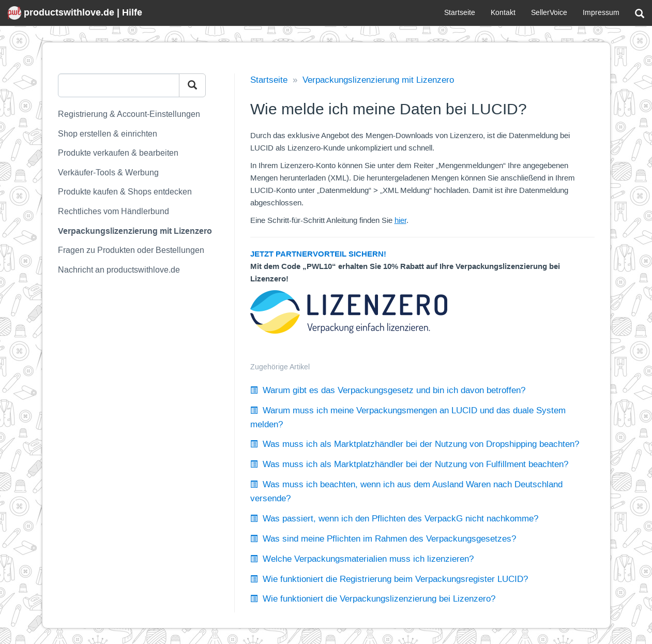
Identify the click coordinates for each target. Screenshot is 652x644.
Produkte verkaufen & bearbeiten (118, 153)
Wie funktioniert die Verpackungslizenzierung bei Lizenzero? (373, 599)
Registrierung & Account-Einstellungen (129, 114)
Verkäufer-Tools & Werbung (108, 173)
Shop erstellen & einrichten (108, 134)
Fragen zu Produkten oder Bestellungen (131, 250)
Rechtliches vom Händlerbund (113, 211)
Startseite (460, 13)
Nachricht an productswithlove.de (119, 270)
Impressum (601, 13)
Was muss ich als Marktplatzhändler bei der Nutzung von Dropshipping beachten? (415, 444)
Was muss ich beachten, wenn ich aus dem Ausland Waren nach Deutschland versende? (406, 491)
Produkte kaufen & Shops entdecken (125, 192)
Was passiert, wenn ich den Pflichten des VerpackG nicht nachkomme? (394, 519)
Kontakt (503, 13)
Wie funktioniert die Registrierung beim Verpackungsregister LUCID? (389, 579)
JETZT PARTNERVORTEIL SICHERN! (318, 254)
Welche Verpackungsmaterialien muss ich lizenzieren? (362, 559)
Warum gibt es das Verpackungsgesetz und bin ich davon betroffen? (388, 390)
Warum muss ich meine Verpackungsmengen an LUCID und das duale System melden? (408, 417)
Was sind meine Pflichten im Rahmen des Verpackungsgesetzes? (383, 539)
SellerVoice (549, 13)
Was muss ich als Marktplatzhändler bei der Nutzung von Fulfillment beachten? (409, 464)
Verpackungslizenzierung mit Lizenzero (135, 231)
